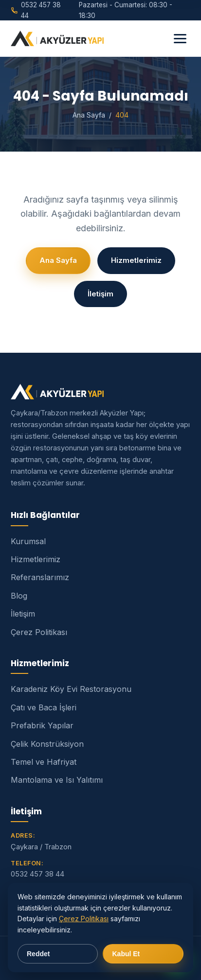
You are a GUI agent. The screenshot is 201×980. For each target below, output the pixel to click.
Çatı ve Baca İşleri (44, 707)
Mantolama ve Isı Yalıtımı (57, 780)
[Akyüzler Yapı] (57, 38)
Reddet (38, 954)
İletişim (100, 294)
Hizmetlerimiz (136, 260)
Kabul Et (126, 954)
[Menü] (180, 39)
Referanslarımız (40, 577)
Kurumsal (28, 541)
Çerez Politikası (39, 632)
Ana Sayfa (89, 115)
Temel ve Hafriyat (44, 762)
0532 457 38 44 (37, 874)
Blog (19, 596)
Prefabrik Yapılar (42, 725)
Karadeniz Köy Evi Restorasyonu (71, 689)
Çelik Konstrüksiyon (47, 744)
